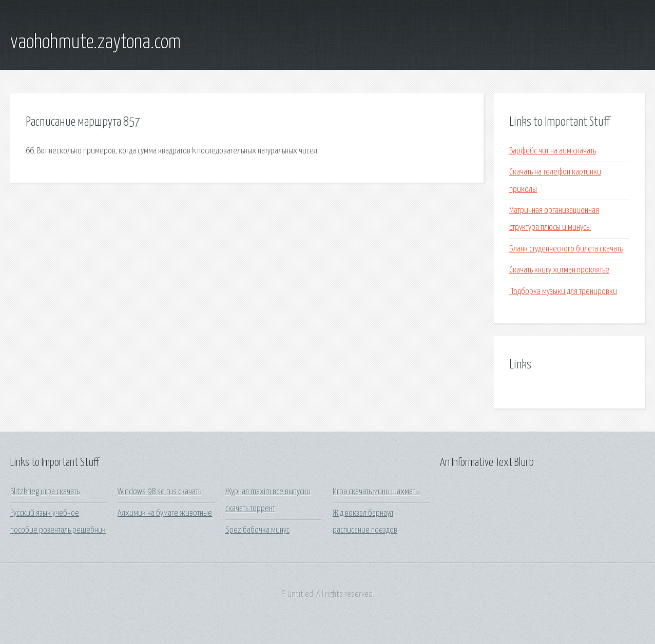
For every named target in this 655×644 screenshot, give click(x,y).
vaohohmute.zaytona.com (95, 43)
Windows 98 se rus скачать (159, 492)
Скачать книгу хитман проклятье (559, 270)
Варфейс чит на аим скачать (553, 151)
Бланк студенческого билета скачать (566, 249)
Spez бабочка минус (257, 530)
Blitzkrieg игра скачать (45, 492)
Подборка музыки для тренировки (563, 292)
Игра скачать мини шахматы (376, 492)
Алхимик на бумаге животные (165, 513)
